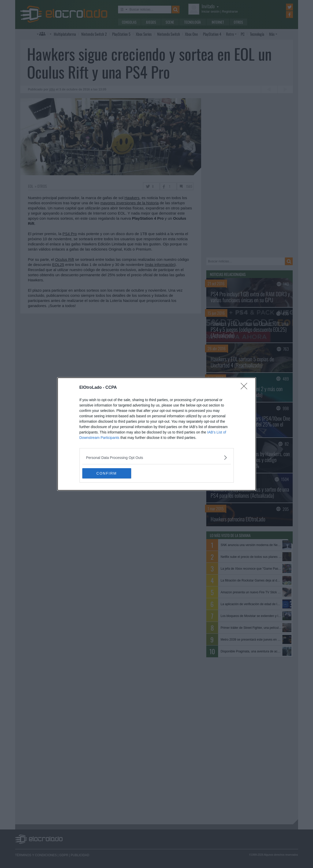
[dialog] (157, 434)
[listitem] (157, 458)
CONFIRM (107, 473)
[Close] (246, 388)
